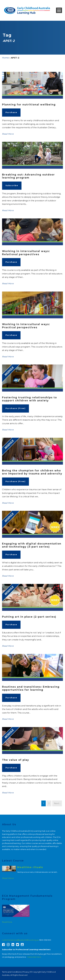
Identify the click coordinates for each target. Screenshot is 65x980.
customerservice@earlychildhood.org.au (20, 940)
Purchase (11, 112)
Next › (57, 803)
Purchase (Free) (15, 408)
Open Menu (59, 10)
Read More (8, 134)
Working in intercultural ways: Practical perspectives (26, 326)
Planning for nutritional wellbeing (29, 105)
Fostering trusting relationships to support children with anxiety (29, 399)
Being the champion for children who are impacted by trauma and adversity (32, 472)
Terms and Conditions (12, 972)
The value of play (16, 760)
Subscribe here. (35, 957)
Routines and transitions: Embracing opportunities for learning (31, 688)
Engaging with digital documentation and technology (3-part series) (32, 545)
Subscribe (12, 185)
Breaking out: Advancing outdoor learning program (28, 176)
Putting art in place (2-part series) (29, 617)
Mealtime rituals (30, 867)
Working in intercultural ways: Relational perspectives (26, 253)
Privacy (26, 972)
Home (5, 58)
